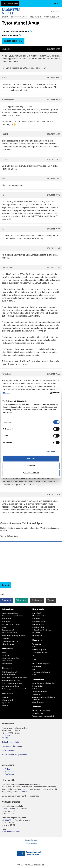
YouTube (8, 774)
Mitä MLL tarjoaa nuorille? (41, 710)
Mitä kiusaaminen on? (10, 672)
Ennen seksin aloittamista (11, 624)
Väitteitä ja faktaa (8, 644)
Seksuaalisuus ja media (10, 633)
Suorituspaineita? (8, 630)
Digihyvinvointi (37, 613)
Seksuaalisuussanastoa (10, 641)
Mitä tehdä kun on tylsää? (41, 664)
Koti (34, 669)
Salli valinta (31, 466)
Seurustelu (6, 655)
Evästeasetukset (31, 843)
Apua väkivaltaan (38, 702)
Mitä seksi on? (7, 619)
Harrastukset (37, 666)
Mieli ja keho (36, 17)
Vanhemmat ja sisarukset (11, 658)
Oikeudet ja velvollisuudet (41, 672)
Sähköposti (37, 600)
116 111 (7, 809)
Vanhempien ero (8, 661)
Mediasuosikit (37, 636)
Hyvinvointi (6, 703)
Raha (34, 675)
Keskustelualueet (19, 17)
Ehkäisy (5, 627)
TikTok (7, 769)
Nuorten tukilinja (38, 686)
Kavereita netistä (38, 624)
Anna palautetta (8, 751)
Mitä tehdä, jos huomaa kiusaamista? (15, 689)
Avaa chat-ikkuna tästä (11, 832)
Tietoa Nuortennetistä (10, 742)
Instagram (9, 772)
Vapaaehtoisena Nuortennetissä (43, 716)
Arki (34, 660)
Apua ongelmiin (38, 694)
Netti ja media (38, 609)
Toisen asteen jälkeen (40, 652)
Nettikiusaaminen (38, 627)
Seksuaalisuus (8, 609)
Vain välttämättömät (31, 473)
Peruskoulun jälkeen (39, 650)
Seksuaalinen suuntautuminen (12, 616)
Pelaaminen (37, 619)
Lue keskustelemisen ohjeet (17, 32)
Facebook (7, 600)
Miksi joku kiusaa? (8, 675)
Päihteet (5, 706)
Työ (34, 655)
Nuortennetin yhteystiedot (12, 746)
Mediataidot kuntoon (39, 616)
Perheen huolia (7, 664)
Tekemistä (37, 707)
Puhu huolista (37, 689)
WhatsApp (21, 600)
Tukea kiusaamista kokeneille (12, 683)
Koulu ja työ (38, 640)
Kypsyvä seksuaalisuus (10, 613)
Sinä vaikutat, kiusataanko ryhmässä (15, 678)
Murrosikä (6, 697)
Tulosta (51, 600)
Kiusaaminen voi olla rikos (11, 681)
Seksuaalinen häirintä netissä (42, 630)
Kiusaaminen (8, 668)
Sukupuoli (6, 638)
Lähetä (6, 585)
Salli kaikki (31, 458)
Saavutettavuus (31, 840)
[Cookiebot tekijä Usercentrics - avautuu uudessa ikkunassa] (50, 393)
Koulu (34, 647)
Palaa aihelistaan (11, 35)
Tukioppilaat (37, 644)
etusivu (5, 17)
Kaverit (5, 652)
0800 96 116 (10, 820)
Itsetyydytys (6, 622)
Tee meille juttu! (38, 713)
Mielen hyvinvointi (8, 700)
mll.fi (4, 738)
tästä (23, 792)
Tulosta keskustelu (13, 41)
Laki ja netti (36, 633)
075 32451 (8, 735)
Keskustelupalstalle (10, 3)
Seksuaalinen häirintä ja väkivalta (14, 636)
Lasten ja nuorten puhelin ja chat (44, 683)
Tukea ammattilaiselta (40, 692)
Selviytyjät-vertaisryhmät (10, 686)
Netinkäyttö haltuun (39, 622)
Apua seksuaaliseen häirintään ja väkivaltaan (44, 698)
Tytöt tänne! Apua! (52, 17)
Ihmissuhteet (8, 649)
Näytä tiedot (51, 452)
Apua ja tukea (38, 679)
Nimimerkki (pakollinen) (9, 536)
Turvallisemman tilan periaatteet (14, 755)
